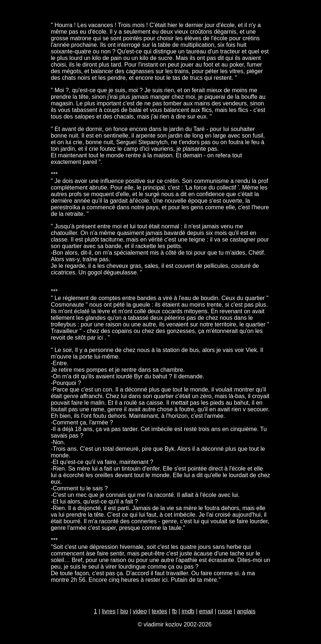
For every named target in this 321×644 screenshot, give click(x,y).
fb (174, 611)
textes (160, 611)
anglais (246, 611)
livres (109, 611)
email (206, 611)
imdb (188, 611)
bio (124, 611)
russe (225, 611)
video (140, 611)
